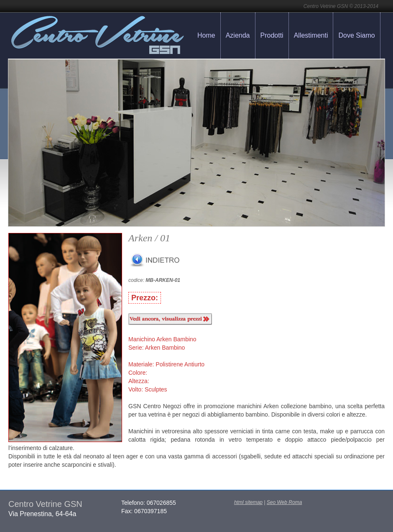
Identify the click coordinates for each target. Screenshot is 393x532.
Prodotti (272, 35)
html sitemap (248, 502)
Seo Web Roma (285, 502)
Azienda (238, 35)
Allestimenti (311, 35)
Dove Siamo (356, 35)
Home (206, 35)
